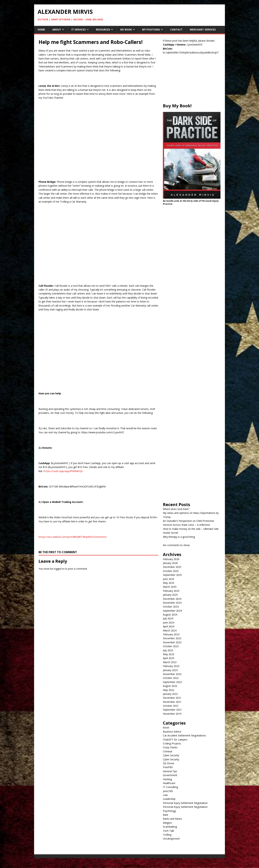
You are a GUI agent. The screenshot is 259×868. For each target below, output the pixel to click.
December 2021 (172, 698)
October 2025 (171, 571)
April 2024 (169, 626)
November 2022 (172, 674)
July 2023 (168, 650)
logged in (59, 569)
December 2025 (172, 567)
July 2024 (168, 618)
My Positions (151, 29)
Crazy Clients (170, 747)
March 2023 (170, 662)
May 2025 (169, 583)
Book (166, 727)
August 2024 (170, 615)
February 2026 (171, 559)
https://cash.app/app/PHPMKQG (63, 471)
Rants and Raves (172, 819)
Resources (103, 29)
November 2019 (172, 714)
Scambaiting (170, 827)
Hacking (167, 779)
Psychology (169, 811)
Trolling (167, 835)
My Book (126, 29)
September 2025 (172, 575)
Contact (176, 29)
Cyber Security (171, 755)
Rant (166, 815)
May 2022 (169, 690)
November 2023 (172, 642)
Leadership (169, 799)
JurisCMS (168, 791)
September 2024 (172, 611)
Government (170, 775)
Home (41, 29)
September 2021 (172, 710)
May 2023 (169, 654)
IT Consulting (170, 787)
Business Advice (172, 732)
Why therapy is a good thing (179, 537)
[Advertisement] (192, 81)
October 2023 (171, 646)
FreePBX (168, 767)
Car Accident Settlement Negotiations (184, 735)
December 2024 (172, 599)
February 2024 (171, 634)
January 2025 (170, 595)
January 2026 (170, 563)
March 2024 (170, 630)
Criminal (167, 751)
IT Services (79, 29)
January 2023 (170, 670)
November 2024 (172, 603)
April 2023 (169, 658)
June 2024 (169, 622)
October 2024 (171, 607)
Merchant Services (203, 29)
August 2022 (170, 686)
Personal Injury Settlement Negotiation (185, 803)
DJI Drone (169, 763)
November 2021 (172, 702)
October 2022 (171, 678)
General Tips (170, 771)
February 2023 (171, 666)
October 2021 (171, 706)
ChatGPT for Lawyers (175, 740)
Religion (167, 823)
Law (165, 795)
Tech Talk (168, 831)
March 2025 (170, 587)
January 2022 (170, 694)
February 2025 (171, 591)
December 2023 (172, 638)
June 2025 (169, 579)
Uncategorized (171, 839)
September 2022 (172, 682)
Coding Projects (172, 743)
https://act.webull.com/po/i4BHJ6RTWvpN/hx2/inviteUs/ (73, 537)
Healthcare (169, 783)
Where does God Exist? (176, 509)
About (57, 29)
